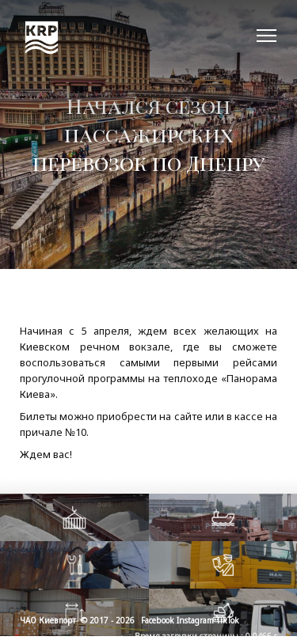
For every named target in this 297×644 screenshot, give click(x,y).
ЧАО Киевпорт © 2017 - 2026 (77, 620)
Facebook (158, 620)
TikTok (228, 620)
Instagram (195, 620)
